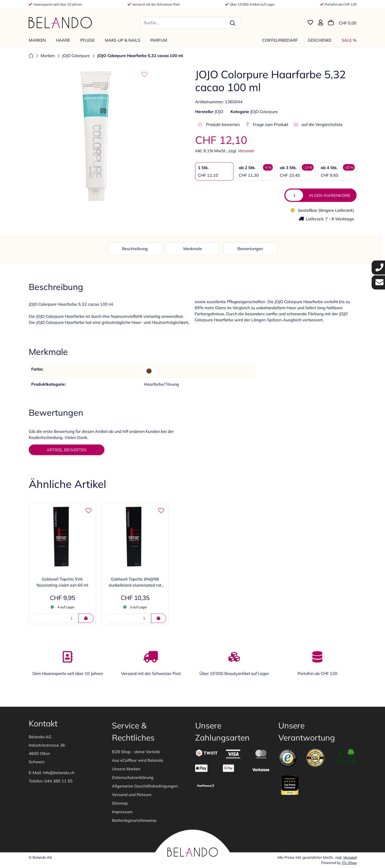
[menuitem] (39, 40)
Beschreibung (135, 249)
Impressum (122, 812)
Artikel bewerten (67, 450)
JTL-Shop (349, 863)
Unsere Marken (126, 769)
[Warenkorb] (342, 23)
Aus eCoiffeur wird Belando (138, 760)
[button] (321, 23)
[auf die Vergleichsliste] (317, 124)
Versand (246, 151)
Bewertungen (250, 249)
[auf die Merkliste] (144, 74)
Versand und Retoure (132, 795)
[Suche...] (182, 23)
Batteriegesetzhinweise (134, 820)
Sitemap (120, 803)
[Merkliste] (310, 23)
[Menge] (294, 195)
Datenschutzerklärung (133, 777)
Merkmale (193, 249)
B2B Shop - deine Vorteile (136, 752)
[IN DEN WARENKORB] (86, 618)
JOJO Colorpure (264, 112)
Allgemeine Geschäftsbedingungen (145, 786)
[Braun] (149, 371)
